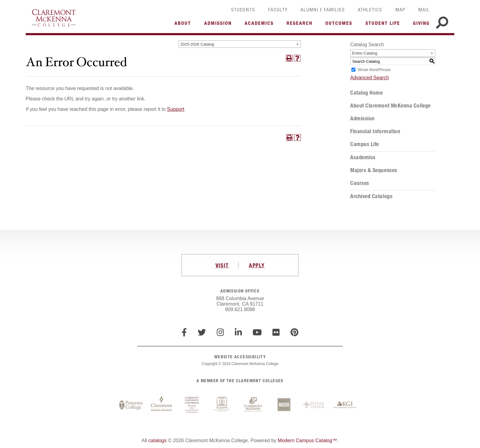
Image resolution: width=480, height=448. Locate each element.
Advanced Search (369, 78)
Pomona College (131, 405)
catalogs (158, 440)
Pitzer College (314, 405)
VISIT (222, 265)
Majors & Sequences (374, 170)
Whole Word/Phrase (374, 70)
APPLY (257, 265)
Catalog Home (366, 93)
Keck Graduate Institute (345, 405)
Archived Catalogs (371, 196)
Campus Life (365, 144)
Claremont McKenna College (54, 18)
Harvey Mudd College (284, 405)
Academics (363, 157)
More (184, 25)
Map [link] (401, 9)
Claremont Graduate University (161, 405)
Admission (362, 119)
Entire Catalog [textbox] (365, 53)
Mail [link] (424, 9)
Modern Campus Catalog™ (307, 440)
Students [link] (243, 9)
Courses (360, 183)
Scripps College (223, 405)
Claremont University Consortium (192, 405)
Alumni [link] (309, 9)
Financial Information (375, 131)
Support (176, 109)
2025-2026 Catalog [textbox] (197, 44)
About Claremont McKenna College (390, 106)
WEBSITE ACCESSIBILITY (240, 357)
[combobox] (240, 44)
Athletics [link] (370, 9)
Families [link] (334, 9)
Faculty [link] (278, 9)
